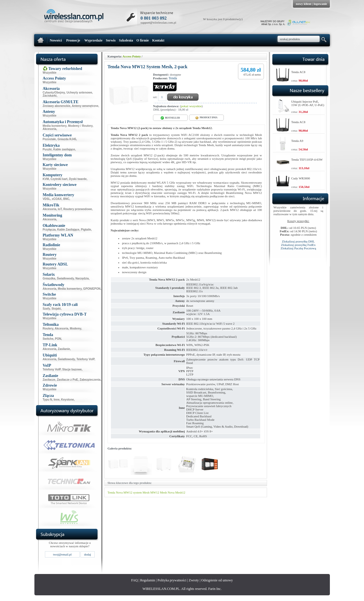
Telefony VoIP (85, 359)
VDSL (46, 199)
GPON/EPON (92, 289)
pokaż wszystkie (191, 106)
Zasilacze (49, 380)
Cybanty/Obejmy (54, 93)
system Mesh (141, 492)
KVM (46, 179)
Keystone (68, 400)
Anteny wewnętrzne (85, 106)
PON (58, 339)
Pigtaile (86, 230)
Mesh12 (180, 492)
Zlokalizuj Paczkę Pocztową (298, 248)
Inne (57, 400)
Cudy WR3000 (301, 178)
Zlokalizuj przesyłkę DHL (298, 241)
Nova (171, 492)
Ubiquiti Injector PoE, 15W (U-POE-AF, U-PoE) (308, 103)
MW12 (155, 492)
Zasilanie (64, 349)
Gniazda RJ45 (67, 139)
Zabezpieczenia (90, 380)
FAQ (134, 580)
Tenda (173, 78)
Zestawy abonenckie (56, 106)
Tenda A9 (297, 141)
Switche (48, 339)
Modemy (76, 329)
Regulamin (148, 580)
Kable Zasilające (68, 230)
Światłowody (65, 278)
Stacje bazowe (72, 369)
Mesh (163, 492)
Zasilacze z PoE (67, 380)
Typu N (47, 400)
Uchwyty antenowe (79, 93)
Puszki (47, 149)
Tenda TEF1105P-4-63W (307, 159)
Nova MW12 (124, 492)
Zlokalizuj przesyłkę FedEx (298, 245)
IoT (60, 209)
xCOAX (57, 199)
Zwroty (194, 580)
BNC (66, 199)
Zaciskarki (50, 96)
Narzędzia (82, 278)
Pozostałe (49, 139)
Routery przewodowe (78, 209)
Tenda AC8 (298, 72)
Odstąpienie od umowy (217, 580)
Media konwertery (55, 126)
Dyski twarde (78, 179)
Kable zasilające (64, 149)
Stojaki (56, 309)
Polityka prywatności (172, 580)
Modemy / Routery (80, 126)
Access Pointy (132, 56)
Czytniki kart (59, 179)
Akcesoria (49, 129)
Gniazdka (49, 278)
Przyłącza (49, 230)
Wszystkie (49, 73)
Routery (48, 329)
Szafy (46, 309)
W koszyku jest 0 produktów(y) (223, 19)
